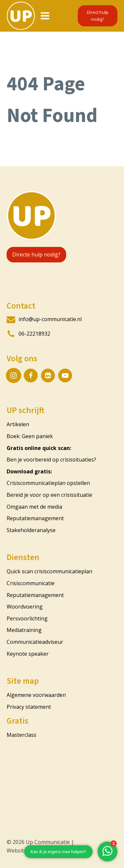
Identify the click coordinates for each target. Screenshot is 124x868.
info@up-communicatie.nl (50, 319)
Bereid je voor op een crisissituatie (49, 495)
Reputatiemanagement (35, 518)
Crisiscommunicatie (31, 583)
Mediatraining (24, 630)
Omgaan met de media (34, 507)
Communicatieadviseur (35, 642)
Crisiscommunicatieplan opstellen (48, 483)
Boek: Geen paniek (30, 436)
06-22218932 (34, 334)
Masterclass (21, 735)
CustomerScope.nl (69, 851)
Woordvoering (25, 607)
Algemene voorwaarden (36, 695)
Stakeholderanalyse (31, 530)
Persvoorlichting (27, 618)
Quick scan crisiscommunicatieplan (50, 571)
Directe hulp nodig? (36, 254)
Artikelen (18, 424)
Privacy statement (29, 707)
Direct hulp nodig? (98, 16)
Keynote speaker (28, 654)
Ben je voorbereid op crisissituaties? (51, 460)
